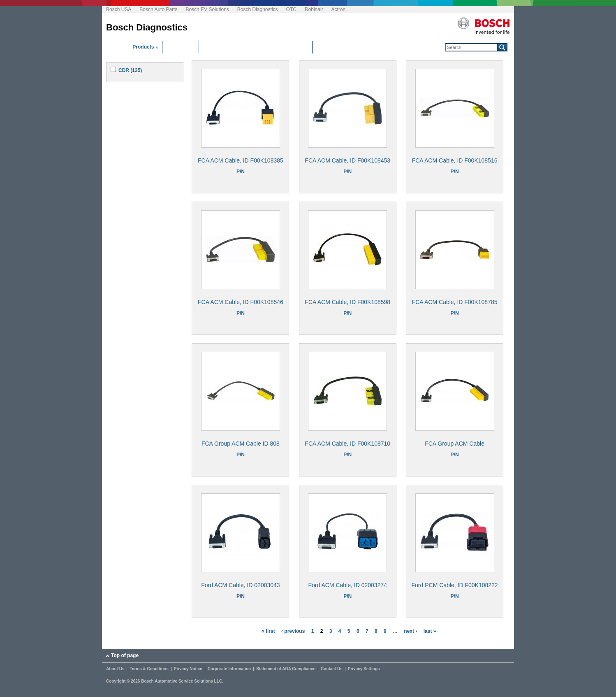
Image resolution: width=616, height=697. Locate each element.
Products (143, 47)
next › (410, 631)
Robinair (314, 9)
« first (268, 631)
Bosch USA (119, 9)
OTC (291, 9)
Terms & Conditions (149, 669)
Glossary (327, 47)
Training (270, 47)
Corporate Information (229, 669)
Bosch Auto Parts (158, 9)
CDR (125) (130, 70)
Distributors (181, 47)
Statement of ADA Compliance (286, 669)
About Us (115, 669)
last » (430, 631)
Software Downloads (227, 47)
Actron (339, 9)
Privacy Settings (364, 669)
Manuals (298, 47)
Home (117, 47)
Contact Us (332, 669)
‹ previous (293, 631)
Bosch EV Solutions (207, 9)
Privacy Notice (188, 669)
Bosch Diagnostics (258, 9)
